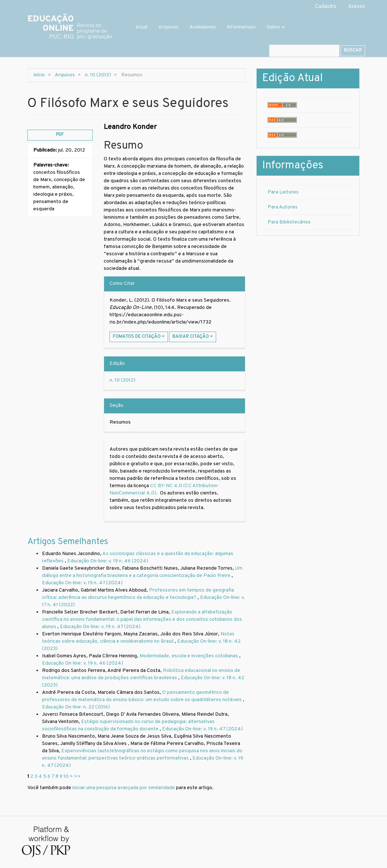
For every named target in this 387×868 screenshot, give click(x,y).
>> (77, 777)
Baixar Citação (193, 337)
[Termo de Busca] (304, 51)
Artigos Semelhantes (68, 542)
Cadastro (326, 7)
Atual (141, 27)
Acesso (357, 7)
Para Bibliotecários (289, 222)
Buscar (353, 50)
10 (66, 777)
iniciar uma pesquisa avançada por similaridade (124, 788)
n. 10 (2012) (98, 75)
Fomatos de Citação (139, 337)
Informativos (241, 27)
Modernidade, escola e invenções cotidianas (189, 656)
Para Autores (283, 207)
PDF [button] (60, 135)
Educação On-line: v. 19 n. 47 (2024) (82, 583)
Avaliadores (203, 27)
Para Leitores (283, 192)
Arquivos (168, 27)
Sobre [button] (276, 27)
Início (39, 75)
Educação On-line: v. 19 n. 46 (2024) (108, 561)
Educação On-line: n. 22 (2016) (76, 707)
